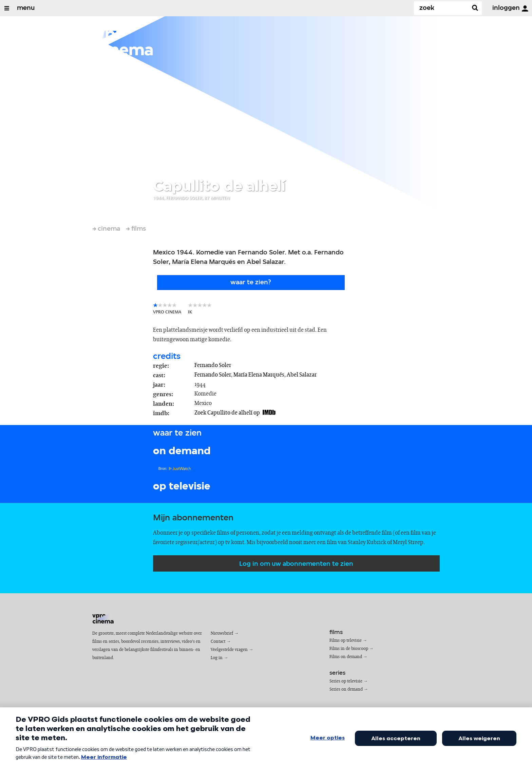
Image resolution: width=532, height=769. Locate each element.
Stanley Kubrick (367, 542)
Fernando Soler (213, 365)
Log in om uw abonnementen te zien (296, 564)
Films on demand (346, 657)
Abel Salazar (302, 375)
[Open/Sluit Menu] (7, 8)
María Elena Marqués (259, 375)
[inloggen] (525, 8)
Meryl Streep (408, 542)
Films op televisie (346, 641)
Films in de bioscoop (349, 649)
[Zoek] (442, 8)
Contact (218, 642)
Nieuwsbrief (222, 633)
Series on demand (346, 689)
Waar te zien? (251, 283)
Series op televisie (346, 681)
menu (26, 8)
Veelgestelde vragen (229, 650)
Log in (217, 658)
